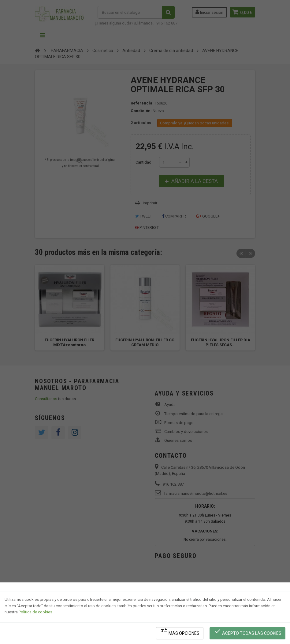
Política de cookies (35, 612)
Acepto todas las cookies (248, 632)
